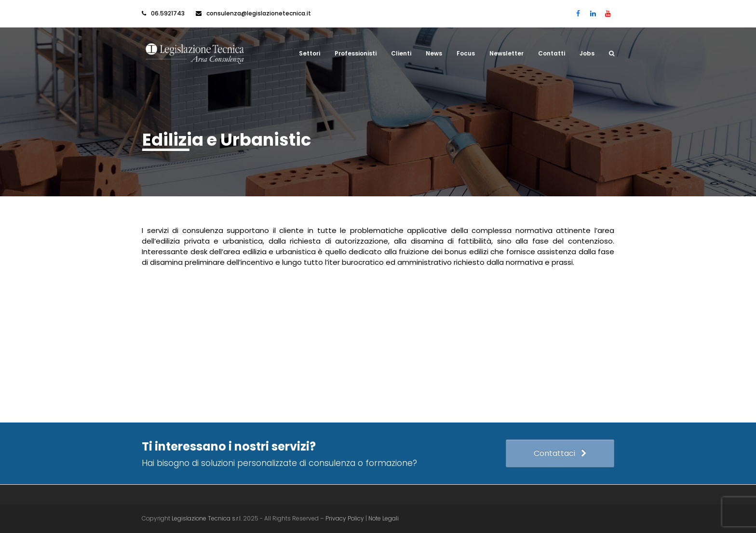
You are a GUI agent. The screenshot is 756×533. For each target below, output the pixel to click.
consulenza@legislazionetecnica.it (259, 13)
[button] (612, 54)
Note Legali (384, 518)
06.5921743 (168, 13)
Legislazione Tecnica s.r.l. (207, 518)
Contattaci (560, 453)
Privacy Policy (345, 518)
